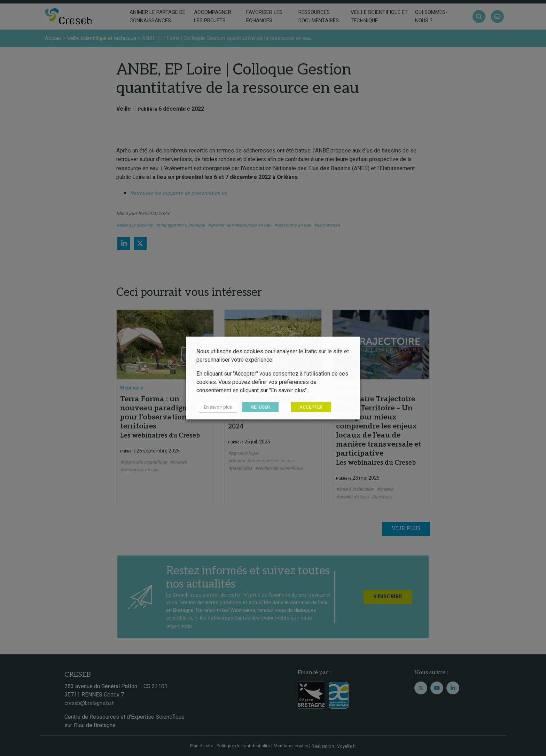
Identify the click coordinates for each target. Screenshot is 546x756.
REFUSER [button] (257, 407)
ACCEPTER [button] (307, 407)
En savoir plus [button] (216, 407)
